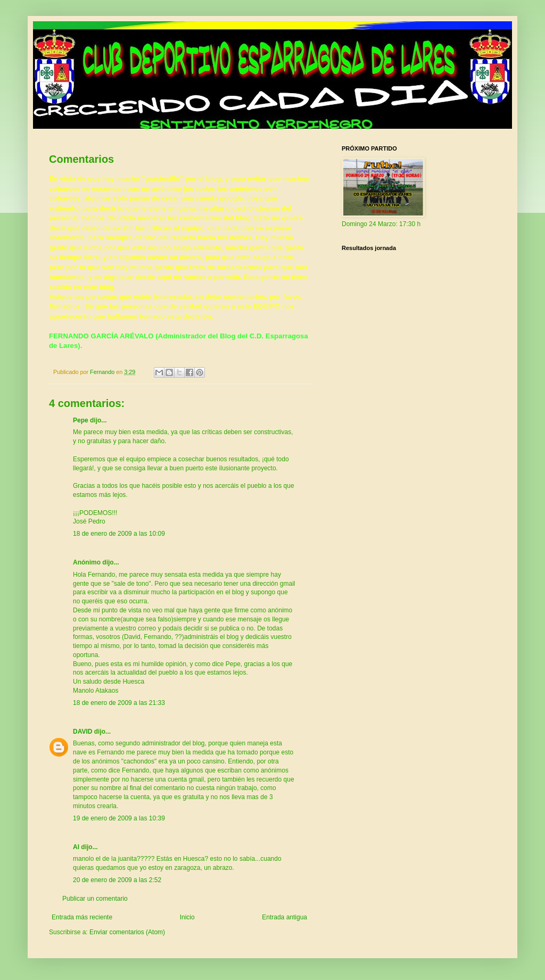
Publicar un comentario (95, 899)
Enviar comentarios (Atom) (127, 932)
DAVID (82, 732)
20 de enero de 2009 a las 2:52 (117, 880)
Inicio (187, 917)
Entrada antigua (284, 917)
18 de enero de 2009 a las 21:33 (119, 703)
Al (76, 847)
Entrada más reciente (82, 917)
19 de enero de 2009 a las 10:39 (119, 818)
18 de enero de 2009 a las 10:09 (119, 534)
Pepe (81, 420)
